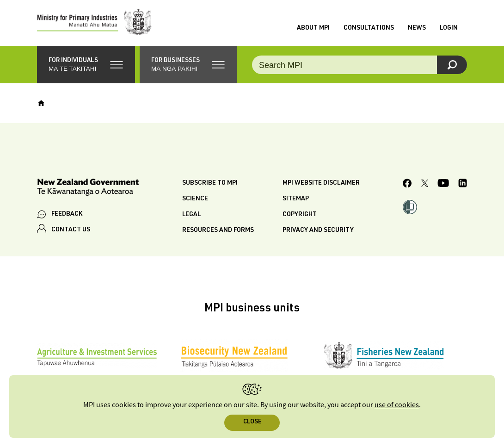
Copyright (300, 215)
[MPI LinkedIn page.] (463, 185)
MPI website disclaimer (321, 183)
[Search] (452, 65)
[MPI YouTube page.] (443, 185)
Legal (191, 215)
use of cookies (397, 405)
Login (449, 28)
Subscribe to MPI (210, 183)
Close (252, 422)
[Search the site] (360, 65)
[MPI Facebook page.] (407, 185)
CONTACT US (71, 230)
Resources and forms (218, 230)
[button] (86, 65)
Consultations (369, 28)
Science (195, 199)
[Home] (41, 103)
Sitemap (296, 199)
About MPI (313, 28)
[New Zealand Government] (88, 189)
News (417, 28)
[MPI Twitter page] (425, 185)
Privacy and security (318, 230)
